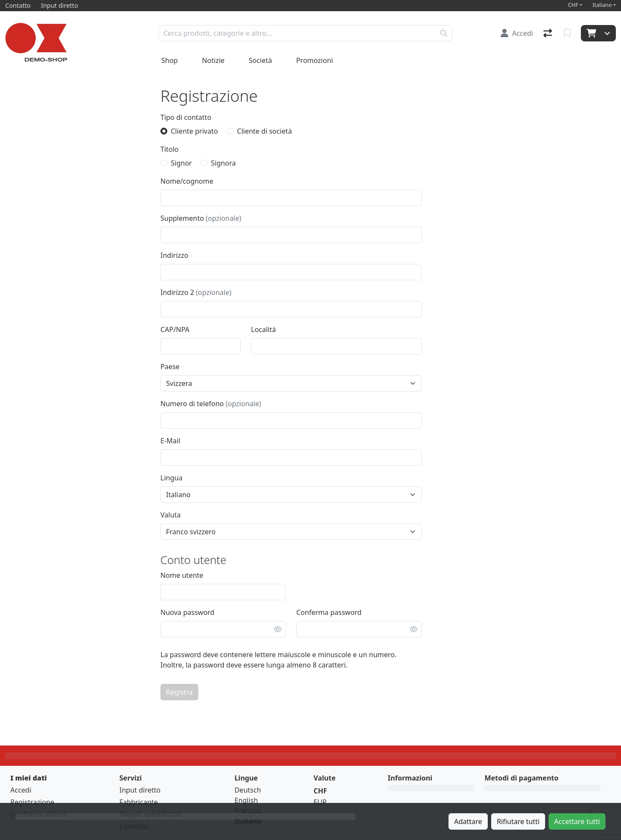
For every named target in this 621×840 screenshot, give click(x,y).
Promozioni (315, 60)
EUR (320, 802)
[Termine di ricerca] (297, 33)
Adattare (468, 821)
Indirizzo (174, 255)
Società (260, 60)
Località (263, 329)
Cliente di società (265, 131)
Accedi (21, 790)
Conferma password (329, 612)
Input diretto (140, 790)
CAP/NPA (175, 329)
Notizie (213, 60)
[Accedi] (517, 33)
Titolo (169, 149)
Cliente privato (194, 131)
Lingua (171, 478)
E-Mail (170, 441)
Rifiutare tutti (518, 821)
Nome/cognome (187, 181)
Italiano (602, 5)
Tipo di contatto (186, 117)
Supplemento (201, 218)
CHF (573, 5)
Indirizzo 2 (196, 292)
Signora (223, 163)
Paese (170, 367)
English (246, 800)
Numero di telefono (211, 404)
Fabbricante (139, 802)
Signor (181, 163)
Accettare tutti (577, 821)
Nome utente (182, 575)
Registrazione (32, 802)
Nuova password (187, 612)
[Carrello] (591, 33)
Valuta (171, 515)
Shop (169, 60)
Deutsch (248, 790)
